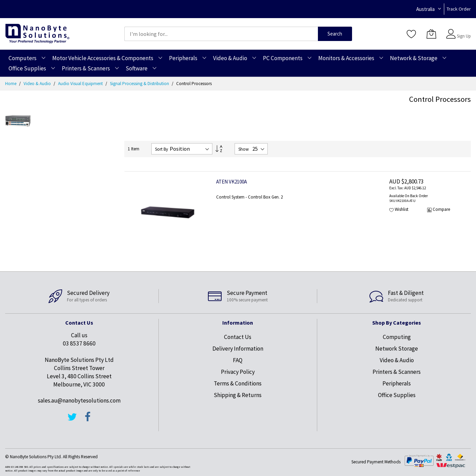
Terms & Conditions (238, 383)
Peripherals (397, 383)
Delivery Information (238, 349)
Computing (397, 337)
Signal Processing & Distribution (140, 84)
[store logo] (37, 34)
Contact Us (238, 337)
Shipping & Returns (238, 395)
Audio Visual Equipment (81, 84)
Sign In (463, 31)
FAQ (238, 360)
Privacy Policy (238, 372)
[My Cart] (431, 34)
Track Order (459, 9)
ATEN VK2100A (232, 182)
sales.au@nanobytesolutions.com (79, 400)
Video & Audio (38, 84)
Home (11, 84)
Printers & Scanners (397, 372)
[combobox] (221, 34)
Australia (425, 9)
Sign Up (464, 36)
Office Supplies (397, 395)
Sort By (162, 149)
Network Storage (397, 349)
